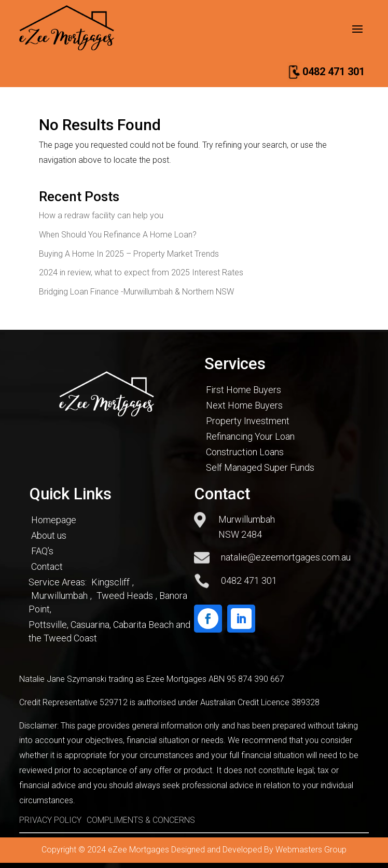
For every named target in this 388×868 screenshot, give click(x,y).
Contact (47, 566)
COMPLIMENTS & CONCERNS (141, 820)
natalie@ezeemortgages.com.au (286, 557)
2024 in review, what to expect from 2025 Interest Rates (141, 272)
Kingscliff (110, 582)
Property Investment (248, 421)
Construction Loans (245, 452)
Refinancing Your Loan (250, 436)
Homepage (54, 520)
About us (49, 535)
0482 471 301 (334, 72)
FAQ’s (42, 551)
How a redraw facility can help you (101, 215)
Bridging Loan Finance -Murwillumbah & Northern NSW (136, 292)
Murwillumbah (59, 596)
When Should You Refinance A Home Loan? (118, 235)
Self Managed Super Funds (260, 467)
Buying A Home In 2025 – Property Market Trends (129, 254)
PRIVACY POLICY (50, 820)
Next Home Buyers (244, 405)
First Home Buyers (244, 390)
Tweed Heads (125, 596)
